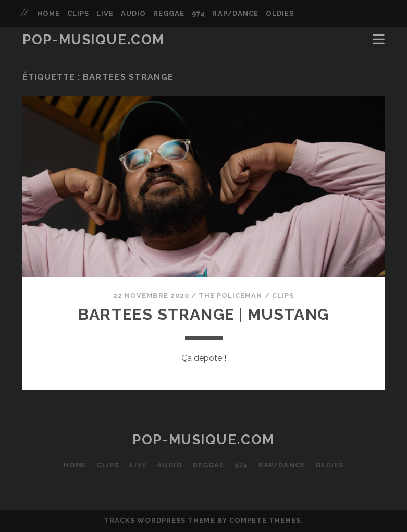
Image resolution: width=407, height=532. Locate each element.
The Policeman (231, 295)
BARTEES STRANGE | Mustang (203, 314)
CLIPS (78, 13)
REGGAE (169, 13)
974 (199, 13)
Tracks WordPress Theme (159, 520)
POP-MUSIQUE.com (93, 40)
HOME (48, 13)
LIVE (105, 13)
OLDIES (280, 13)
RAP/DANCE (235, 13)
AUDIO (133, 13)
